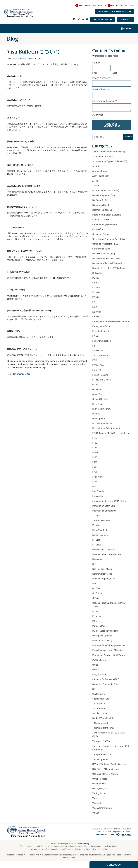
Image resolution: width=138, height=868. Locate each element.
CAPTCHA (98, 115)
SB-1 (95, 689)
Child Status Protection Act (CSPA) (109, 239)
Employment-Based (102, 326)
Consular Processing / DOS (105, 244)
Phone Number (101, 78)
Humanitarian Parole (102, 423)
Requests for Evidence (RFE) (106, 679)
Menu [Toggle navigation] (127, 29)
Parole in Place (99, 626)
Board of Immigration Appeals (107, 215)
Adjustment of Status (102, 157)
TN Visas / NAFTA (101, 741)
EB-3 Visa (97, 312)
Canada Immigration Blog (104, 224)
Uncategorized (24, 374)
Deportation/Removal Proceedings (109, 263)
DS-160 (96, 278)
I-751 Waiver (98, 477)
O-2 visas (97, 598)
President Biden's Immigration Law (109, 645)
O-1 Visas (97, 588)
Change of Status (101, 234)
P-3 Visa (96, 621)
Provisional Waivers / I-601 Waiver (109, 655)
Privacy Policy (83, 843)
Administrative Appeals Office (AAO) (110, 161)
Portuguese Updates (102, 636)
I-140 (95, 457)
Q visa (95, 665)
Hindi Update (99, 419)
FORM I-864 (98, 365)
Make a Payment (102, 19)
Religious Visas (100, 675)
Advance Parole (100, 171)
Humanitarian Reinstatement (106, 428)
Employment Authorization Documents (111, 322)
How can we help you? (105, 101)
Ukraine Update (100, 779)
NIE (94, 564)
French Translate (100, 375)
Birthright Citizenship (102, 210)
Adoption (97, 166)
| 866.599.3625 (92, 5)
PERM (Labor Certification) (105, 631)
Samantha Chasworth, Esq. (105, 684)
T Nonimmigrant (100, 723)
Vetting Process (100, 793)
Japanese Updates (101, 520)
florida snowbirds (101, 355)
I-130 (95, 443)
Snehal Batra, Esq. (101, 699)
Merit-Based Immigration (104, 550)
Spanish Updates (100, 713)
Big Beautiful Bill (100, 200)
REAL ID (96, 670)
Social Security (99, 708)
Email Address (101, 89)
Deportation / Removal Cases (106, 258)
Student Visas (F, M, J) (103, 718)
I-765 (95, 482)
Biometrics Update (101, 205)
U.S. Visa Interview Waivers (105, 774)
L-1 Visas (97, 545)
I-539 (95, 462)
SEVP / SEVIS (99, 694)
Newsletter (98, 559)
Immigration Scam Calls (104, 506)
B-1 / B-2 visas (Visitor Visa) (106, 191)
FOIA (95, 360)
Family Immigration (102, 341)
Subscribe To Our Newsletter (113, 11)
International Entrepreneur (105, 511)
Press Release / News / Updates (108, 650)
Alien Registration (101, 176)
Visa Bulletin (98, 803)
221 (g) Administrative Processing (109, 152)
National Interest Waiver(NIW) (107, 554)
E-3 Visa (96, 297)
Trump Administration (103, 755)
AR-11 (95, 181)
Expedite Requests (101, 331)
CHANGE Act (99, 229)
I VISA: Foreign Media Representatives (111, 433)
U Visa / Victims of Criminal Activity (109, 764)
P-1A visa (97, 616)
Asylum (96, 186)
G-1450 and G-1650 (102, 380)
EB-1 (94, 302)
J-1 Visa (96, 516)
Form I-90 (97, 370)
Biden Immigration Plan (103, 195)
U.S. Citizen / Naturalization (105, 769)
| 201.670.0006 (123, 5)
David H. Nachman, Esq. (104, 254)
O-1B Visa (97, 593)
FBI (94, 346)
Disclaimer (72, 843)
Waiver (96, 813)
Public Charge (99, 660)
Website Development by (114, 834)
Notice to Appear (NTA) (103, 579)
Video (95, 798)
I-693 (95, 467)
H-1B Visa (97, 404)
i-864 (95, 486)
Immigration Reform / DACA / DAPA (109, 501)
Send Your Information (110, 125)
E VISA (96, 283)
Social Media (99, 704)
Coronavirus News (101, 249)
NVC (94, 584)
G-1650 (96, 385)
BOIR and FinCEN (101, 220)
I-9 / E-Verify (98, 491)
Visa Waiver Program (102, 808)
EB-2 (94, 307)
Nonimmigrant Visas (102, 574)
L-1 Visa (96, 540)
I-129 (95, 438)
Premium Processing (102, 641)
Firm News (97, 351)
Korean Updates (100, 535)
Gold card (97, 389)
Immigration (98, 496)
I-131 (95, 448)
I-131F (95, 453)
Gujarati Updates (100, 399)
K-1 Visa (96, 525)
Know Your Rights (101, 530)
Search (124, 19)
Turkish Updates (100, 759)
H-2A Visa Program (101, 409)
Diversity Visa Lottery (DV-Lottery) (108, 268)
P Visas (96, 611)
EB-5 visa (97, 317)
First (94, 73)
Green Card (98, 394)
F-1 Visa (96, 336)
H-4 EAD (96, 414)
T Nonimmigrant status (103, 728)
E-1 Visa (96, 288)
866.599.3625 (69, 858)
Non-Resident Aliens (102, 569)
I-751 (95, 472)
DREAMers (97, 273)
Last (115, 73)
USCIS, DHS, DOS (100, 789)
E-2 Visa (96, 292)
